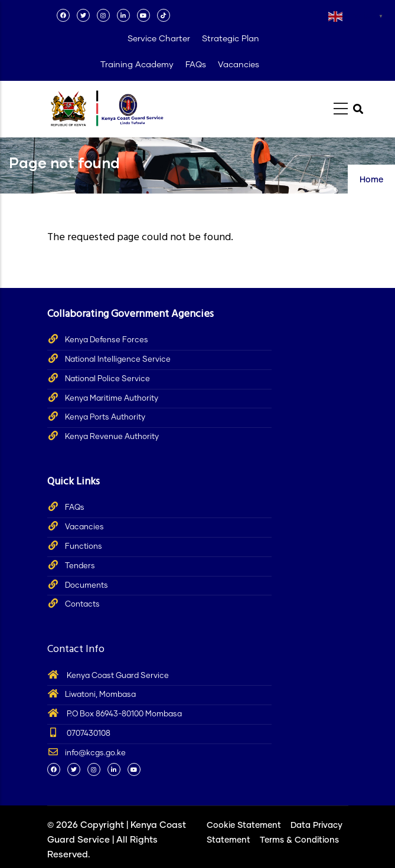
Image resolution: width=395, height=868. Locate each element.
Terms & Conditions (299, 840)
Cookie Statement (244, 826)
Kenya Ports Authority (105, 417)
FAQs (196, 65)
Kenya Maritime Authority (112, 399)
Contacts (82, 605)
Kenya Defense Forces (107, 340)
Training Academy (137, 65)
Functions (84, 547)
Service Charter (159, 39)
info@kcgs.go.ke (86, 753)
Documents (86, 586)
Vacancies (239, 65)
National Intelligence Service (118, 360)
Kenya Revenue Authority (112, 437)
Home (371, 180)
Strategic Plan (231, 39)
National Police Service (107, 379)
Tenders (80, 566)
